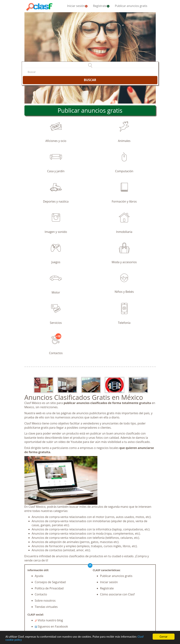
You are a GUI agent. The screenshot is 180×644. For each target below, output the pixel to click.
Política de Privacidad (49, 588)
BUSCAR (90, 80)
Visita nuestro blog (49, 620)
